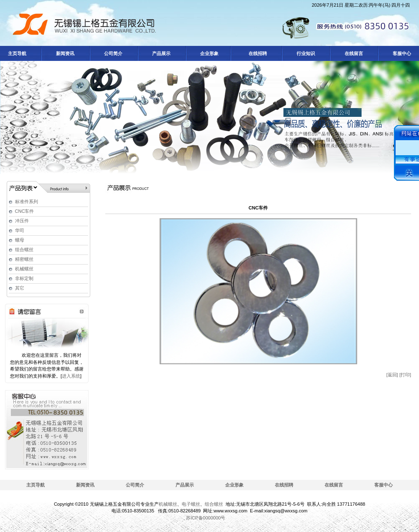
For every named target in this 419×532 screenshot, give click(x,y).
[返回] (392, 375)
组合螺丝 (24, 250)
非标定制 (24, 278)
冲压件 (22, 221)
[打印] (405, 375)
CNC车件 (25, 211)
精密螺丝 (24, 259)
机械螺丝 (24, 269)
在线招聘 (284, 485)
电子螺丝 (191, 504)
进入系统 (71, 376)
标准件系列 (27, 202)
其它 (20, 288)
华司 (20, 230)
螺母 (20, 240)
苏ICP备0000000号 (206, 518)
